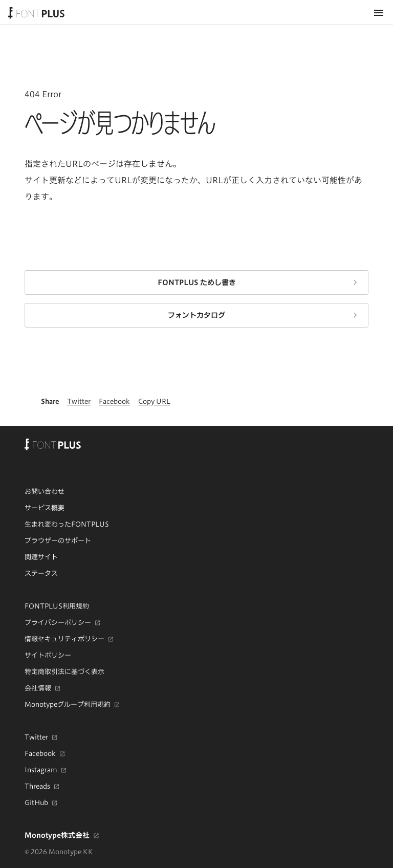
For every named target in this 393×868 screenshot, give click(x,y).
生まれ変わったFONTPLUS (67, 524)
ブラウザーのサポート (58, 540)
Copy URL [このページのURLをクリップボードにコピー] (154, 401)
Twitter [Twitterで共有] (79, 401)
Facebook (40, 754)
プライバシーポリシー (58, 623)
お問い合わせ (45, 491)
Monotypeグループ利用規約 (68, 705)
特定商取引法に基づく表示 (64, 671)
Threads (37, 787)
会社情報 (38, 688)
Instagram (41, 770)
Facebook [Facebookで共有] (114, 401)
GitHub (36, 803)
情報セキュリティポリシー (64, 639)
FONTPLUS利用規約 (57, 606)
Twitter (36, 737)
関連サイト (41, 557)
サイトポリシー (48, 655)
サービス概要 (45, 508)
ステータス (41, 573)
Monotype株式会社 (57, 835)
